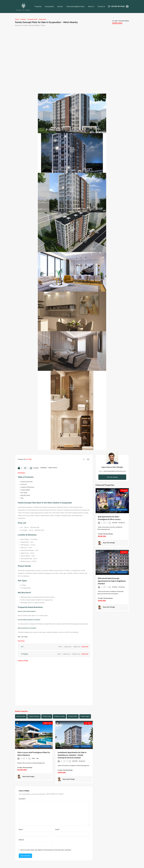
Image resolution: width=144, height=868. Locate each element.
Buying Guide (49, 7)
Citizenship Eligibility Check (75, 7)
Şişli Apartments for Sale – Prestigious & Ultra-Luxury (109, 518)
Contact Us (101, 7)
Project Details (25, 490)
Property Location (59, 716)
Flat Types (24, 493)
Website (21, 840)
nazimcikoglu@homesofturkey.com (115, 471)
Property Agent (85, 716)
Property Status (73, 716)
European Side (32, 19)
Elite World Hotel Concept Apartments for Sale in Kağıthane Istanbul (112, 581)
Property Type (47, 716)
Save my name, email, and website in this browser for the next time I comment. (46, 850)
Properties (38, 7)
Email (58, 829)
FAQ (22, 498)
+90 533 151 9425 (118, 6)
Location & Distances (27, 487)
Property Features (34, 716)
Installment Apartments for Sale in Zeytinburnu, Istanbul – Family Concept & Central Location (72, 755)
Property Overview (27, 482)
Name (21, 829)
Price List (24, 484)
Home (17, 19)
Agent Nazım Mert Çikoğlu (112, 467)
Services (60, 7)
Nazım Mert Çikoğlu (28, 777)
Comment (22, 799)
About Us (91, 7)
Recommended (21, 716)
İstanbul (23, 19)
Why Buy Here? (25, 495)
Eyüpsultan (42, 19)
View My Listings (112, 477)
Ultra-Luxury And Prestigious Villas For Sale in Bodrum (34, 754)
